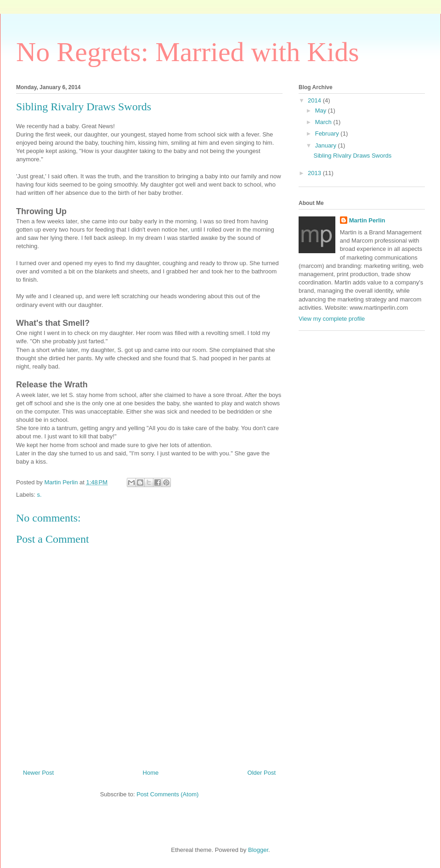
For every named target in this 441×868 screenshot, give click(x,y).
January (327, 145)
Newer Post (38, 773)
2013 (315, 173)
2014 (315, 100)
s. (40, 495)
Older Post (262, 773)
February (328, 133)
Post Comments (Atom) (167, 794)
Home (151, 773)
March (324, 122)
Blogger (258, 850)
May (322, 111)
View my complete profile (332, 319)
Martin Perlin (367, 220)
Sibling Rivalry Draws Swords (352, 156)
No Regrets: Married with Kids (188, 52)
